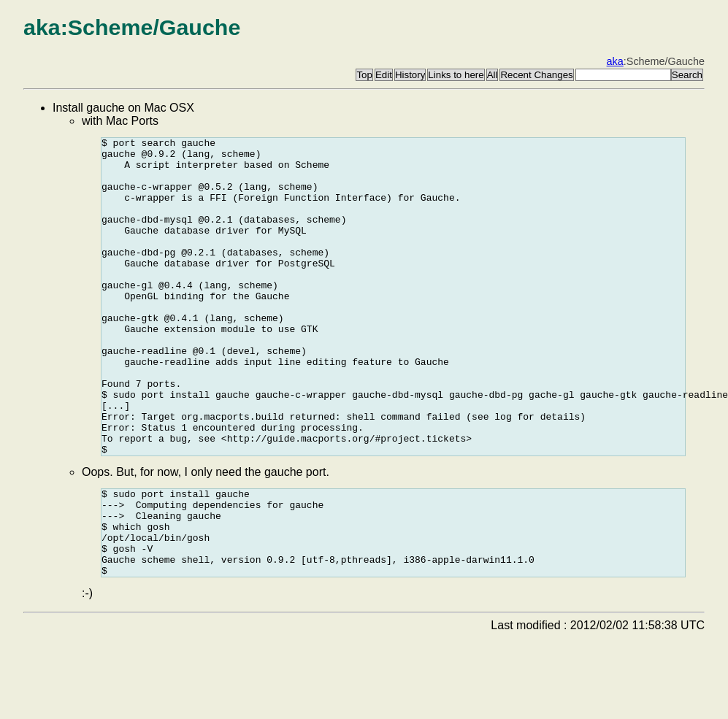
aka (615, 61)
